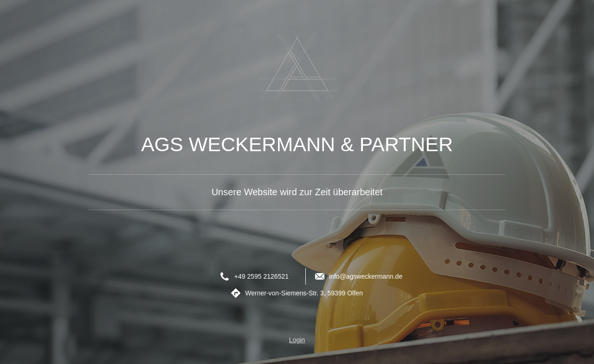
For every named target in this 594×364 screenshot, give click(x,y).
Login (297, 340)
